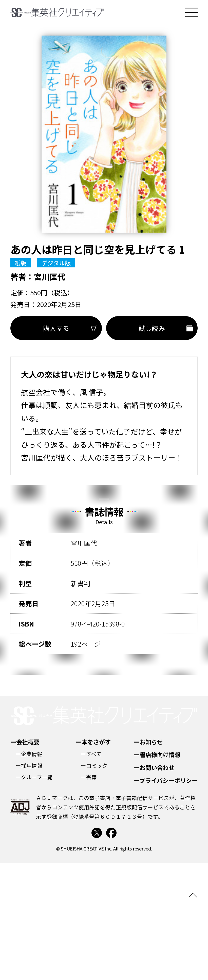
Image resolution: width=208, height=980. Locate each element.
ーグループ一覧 (34, 777)
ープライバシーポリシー (166, 780)
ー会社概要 (25, 742)
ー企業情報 (29, 754)
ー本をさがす (93, 742)
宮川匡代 (50, 276)
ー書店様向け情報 (157, 754)
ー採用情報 (29, 765)
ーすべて (91, 754)
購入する (56, 328)
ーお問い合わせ (154, 767)
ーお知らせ (148, 742)
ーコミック (94, 765)
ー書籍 (89, 777)
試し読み (152, 328)
